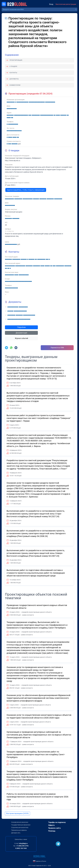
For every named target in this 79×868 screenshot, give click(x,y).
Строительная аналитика (20, 827)
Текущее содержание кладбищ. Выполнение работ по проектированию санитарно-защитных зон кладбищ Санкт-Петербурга (36, 754)
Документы (14, 79)
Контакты (13, 73)
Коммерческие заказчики (20, 822)
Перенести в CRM (57, 348)
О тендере (13, 66)
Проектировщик (16, 60)
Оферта (51, 825)
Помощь (52, 831)
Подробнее (21, 327)
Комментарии (15, 85)
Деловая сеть (16, 833)
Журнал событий (21, 338)
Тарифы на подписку (57, 822)
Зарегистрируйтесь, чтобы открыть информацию (26, 190)
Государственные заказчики (21, 825)
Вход (51, 4)
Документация (21, 333)
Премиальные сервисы (19, 830)
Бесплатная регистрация (66, 4)
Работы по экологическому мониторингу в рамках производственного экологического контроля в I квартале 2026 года (37, 797)
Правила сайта (54, 828)
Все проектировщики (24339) (17, 813)
